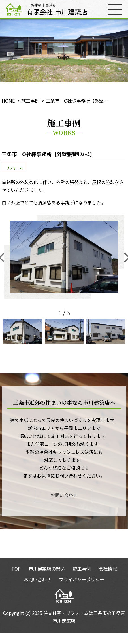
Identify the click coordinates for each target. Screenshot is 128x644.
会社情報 (108, 569)
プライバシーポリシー (82, 579)
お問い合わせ (64, 495)
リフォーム (14, 168)
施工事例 (82, 569)
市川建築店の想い (47, 569)
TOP (16, 569)
